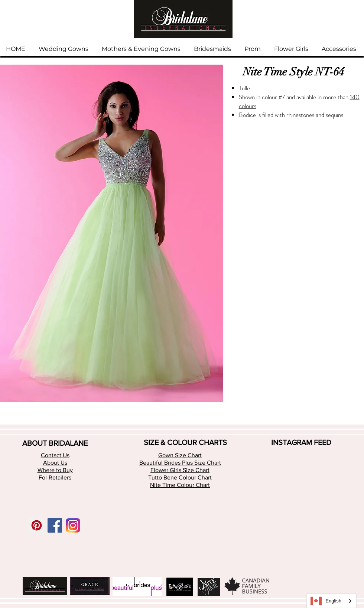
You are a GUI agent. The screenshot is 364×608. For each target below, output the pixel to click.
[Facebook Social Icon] (55, 525)
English (326, 601)
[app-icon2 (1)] (73, 525)
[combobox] (331, 601)
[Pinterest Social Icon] (37, 525)
